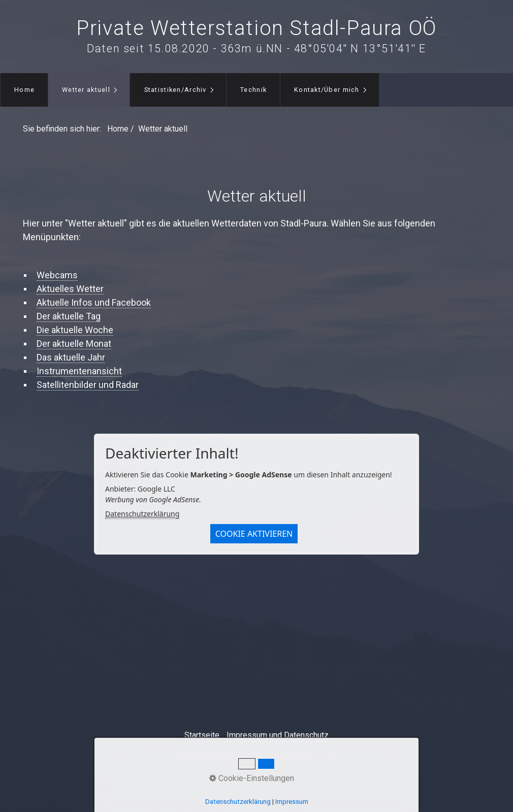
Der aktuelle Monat (74, 344)
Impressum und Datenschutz (278, 735)
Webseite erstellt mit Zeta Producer (343, 756)
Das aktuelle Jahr (71, 357)
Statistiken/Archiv (175, 90)
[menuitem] (24, 90)
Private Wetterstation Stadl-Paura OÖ (256, 28)
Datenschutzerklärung (142, 514)
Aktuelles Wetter (70, 289)
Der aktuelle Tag (69, 316)
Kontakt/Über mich (327, 90)
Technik (253, 90)
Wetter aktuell (86, 90)
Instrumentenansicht (79, 371)
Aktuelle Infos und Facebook (94, 302)
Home (24, 90)
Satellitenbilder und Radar (88, 385)
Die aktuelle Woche (75, 330)
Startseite (202, 735)
